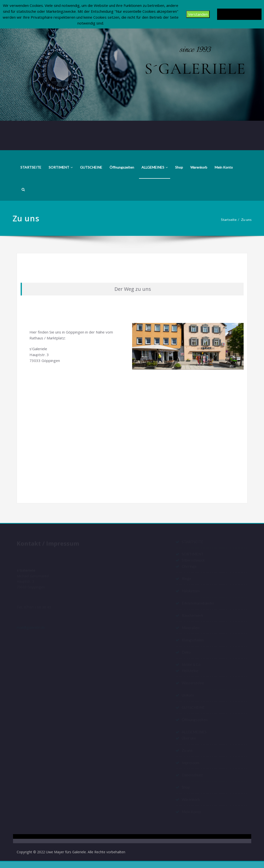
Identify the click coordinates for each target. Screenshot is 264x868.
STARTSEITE (31, 167)
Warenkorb (199, 167)
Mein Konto (224, 167)
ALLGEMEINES (155, 167)
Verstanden (197, 14)
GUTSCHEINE (91, 167)
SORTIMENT (61, 167)
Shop (179, 167)
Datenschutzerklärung (239, 14)
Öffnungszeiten (122, 167)
